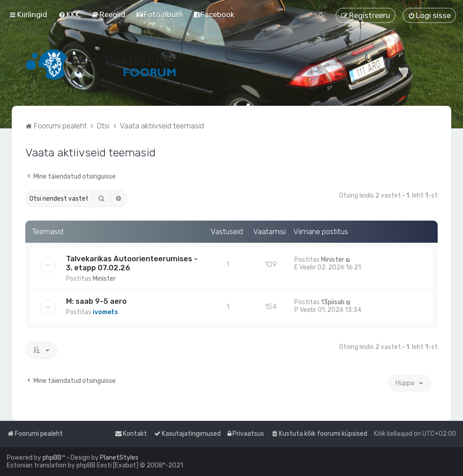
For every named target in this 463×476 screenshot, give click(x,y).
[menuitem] (69, 14)
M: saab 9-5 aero (96, 301)
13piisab (333, 302)
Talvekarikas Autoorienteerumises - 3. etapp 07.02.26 (132, 263)
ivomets (105, 312)
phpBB (52, 458)
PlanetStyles (119, 458)
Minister (104, 279)
